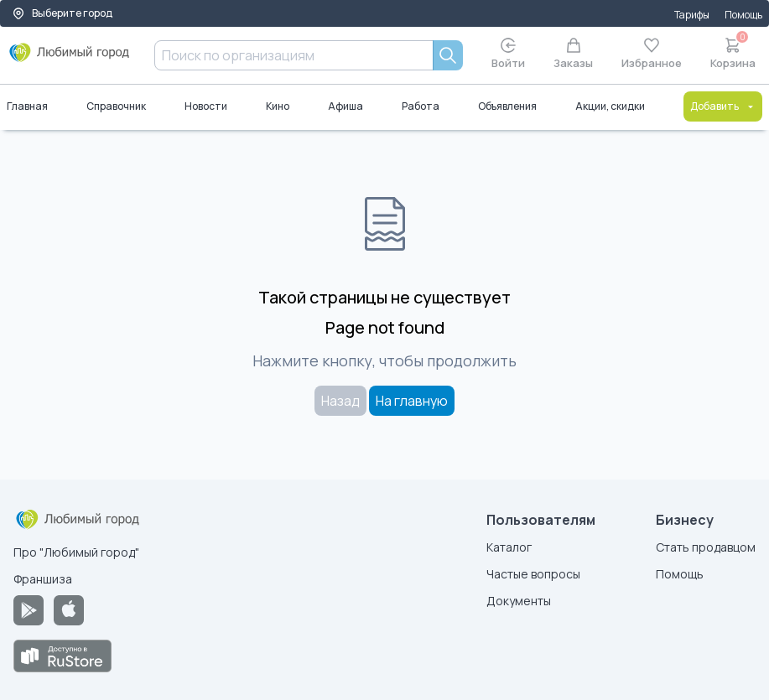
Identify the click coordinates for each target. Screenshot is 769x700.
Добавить (723, 106)
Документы (519, 601)
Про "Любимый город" (76, 552)
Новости (206, 106)
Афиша (346, 106)
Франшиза (43, 579)
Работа (421, 106)
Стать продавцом (706, 547)
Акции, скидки (610, 106)
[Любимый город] (70, 59)
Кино (278, 106)
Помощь (743, 15)
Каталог (509, 547)
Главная (27, 106)
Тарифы (692, 15)
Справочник (116, 106)
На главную (412, 401)
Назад (340, 401)
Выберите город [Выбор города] (62, 13)
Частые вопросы (533, 574)
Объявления (507, 106)
